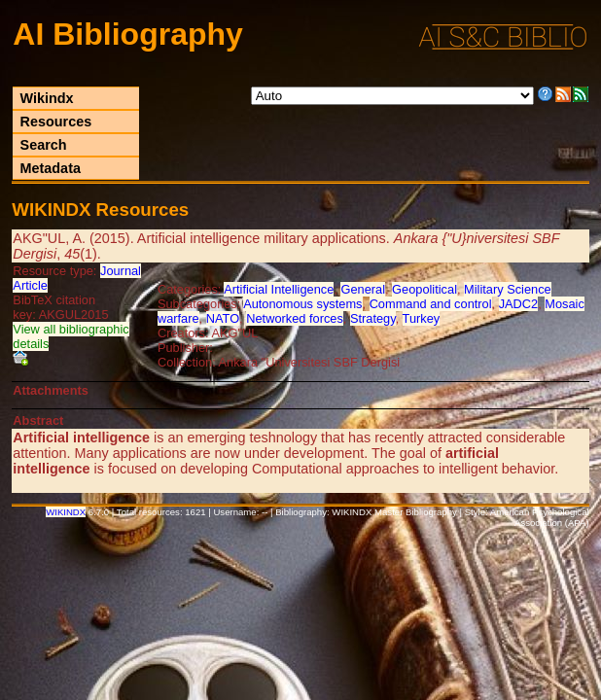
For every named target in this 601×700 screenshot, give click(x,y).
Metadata (51, 168)
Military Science (508, 289)
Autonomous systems (302, 304)
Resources (56, 122)
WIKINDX (66, 512)
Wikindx (47, 98)
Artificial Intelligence (279, 289)
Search (44, 145)
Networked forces (295, 318)
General (363, 289)
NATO (223, 318)
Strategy (373, 318)
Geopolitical (424, 289)
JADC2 (519, 304)
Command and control (431, 304)
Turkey (422, 318)
